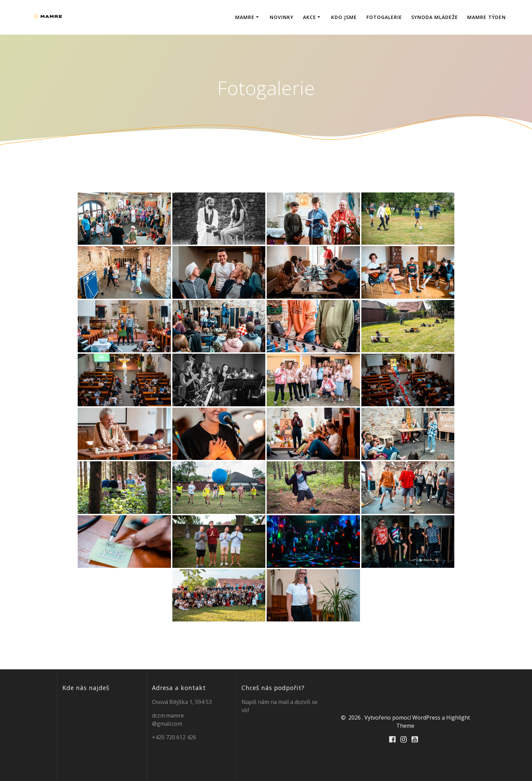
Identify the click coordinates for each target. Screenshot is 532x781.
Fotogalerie (384, 17)
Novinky (282, 17)
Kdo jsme (344, 17)
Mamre (245, 17)
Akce (310, 17)
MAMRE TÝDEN (487, 17)
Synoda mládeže (435, 17)
